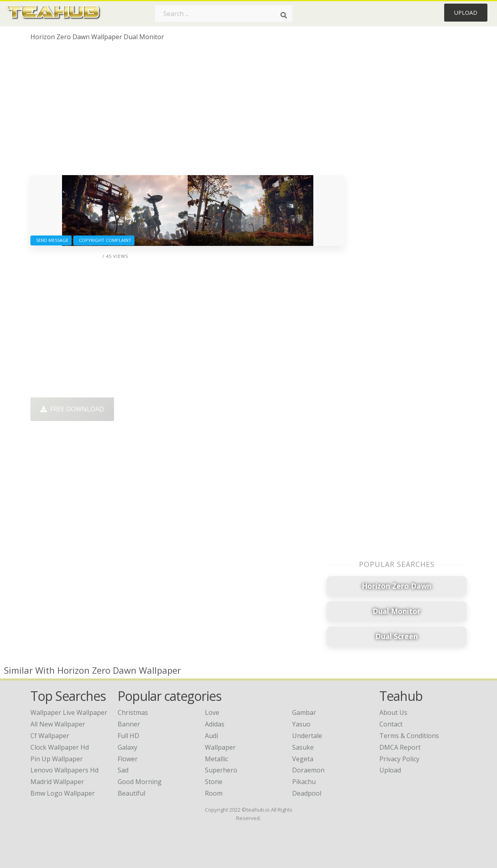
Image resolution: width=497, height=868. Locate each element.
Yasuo (301, 724)
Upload (466, 13)
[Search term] (224, 14)
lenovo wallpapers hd (64, 770)
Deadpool (307, 793)
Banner (129, 724)
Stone (214, 782)
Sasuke (303, 747)
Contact (391, 724)
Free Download (72, 409)
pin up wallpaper (57, 759)
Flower (128, 759)
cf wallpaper (50, 736)
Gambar (304, 712)
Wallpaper (220, 747)
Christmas (133, 712)
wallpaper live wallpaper (69, 712)
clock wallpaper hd (60, 747)
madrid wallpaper (57, 782)
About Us (393, 712)
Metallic (216, 759)
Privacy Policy (399, 759)
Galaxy (127, 747)
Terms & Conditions (409, 736)
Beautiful (131, 793)
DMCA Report (400, 747)
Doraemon (308, 770)
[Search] (284, 15)
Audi (211, 736)
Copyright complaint (104, 240)
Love (212, 712)
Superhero (221, 770)
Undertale (307, 736)
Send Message (51, 240)
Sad (123, 770)
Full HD (128, 736)
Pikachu (304, 782)
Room (214, 793)
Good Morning (140, 782)
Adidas (215, 724)
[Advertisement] (187, 111)
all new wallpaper (58, 724)
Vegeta (303, 759)
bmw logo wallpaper (63, 793)
